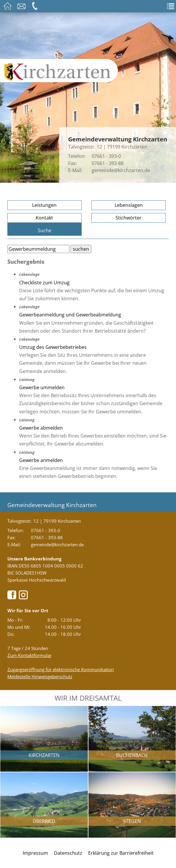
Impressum (35, 853)
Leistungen (44, 205)
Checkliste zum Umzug (44, 283)
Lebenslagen (129, 205)
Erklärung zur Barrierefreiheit (121, 853)
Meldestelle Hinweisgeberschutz (40, 676)
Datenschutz (68, 853)
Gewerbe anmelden (41, 460)
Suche (45, 230)
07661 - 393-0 (106, 156)
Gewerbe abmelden (41, 428)
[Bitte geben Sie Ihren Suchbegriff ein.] (38, 249)
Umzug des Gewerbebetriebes (53, 347)
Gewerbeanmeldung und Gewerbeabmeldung (70, 315)
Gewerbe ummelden (42, 387)
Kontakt (44, 218)
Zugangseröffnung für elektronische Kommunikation (61, 669)
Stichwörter (129, 218)
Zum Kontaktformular (29, 655)
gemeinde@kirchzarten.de (121, 170)
